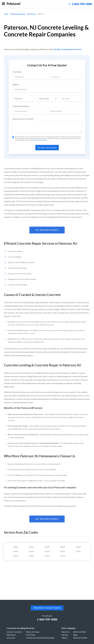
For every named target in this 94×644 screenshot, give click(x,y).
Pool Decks (31, 635)
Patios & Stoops (33, 632)
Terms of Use (37, 140)
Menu (3, 4)
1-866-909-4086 (80, 4)
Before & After (80, 632)
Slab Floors (11, 635)
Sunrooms (11, 638)
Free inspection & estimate (47, 608)
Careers (65, 635)
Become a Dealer (80, 638)
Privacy (45, 140)
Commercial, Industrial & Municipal (40, 638)
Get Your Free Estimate (47, 230)
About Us (65, 632)
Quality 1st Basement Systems (68, 49)
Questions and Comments (23, 119)
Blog (75, 635)
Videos (64, 638)
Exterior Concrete (14, 632)
